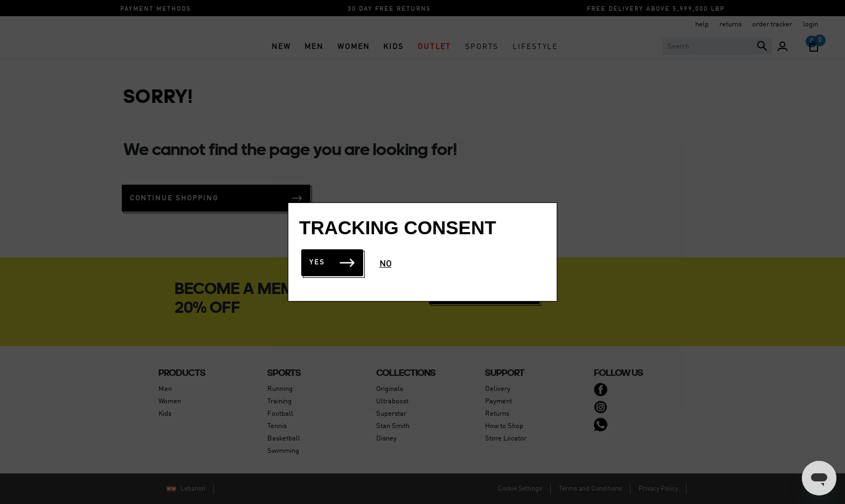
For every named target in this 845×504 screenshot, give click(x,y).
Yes (332, 262)
